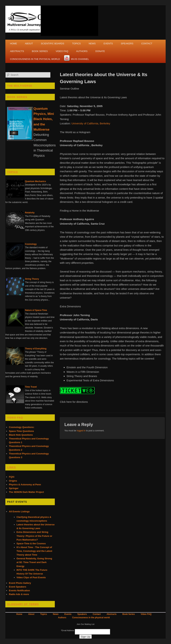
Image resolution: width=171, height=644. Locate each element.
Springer (14, 488)
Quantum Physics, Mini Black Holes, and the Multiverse (44, 119)
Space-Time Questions (21, 431)
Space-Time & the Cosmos (31, 543)
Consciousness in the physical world (35, 59)
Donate (100, 51)
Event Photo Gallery (20, 583)
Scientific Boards (53, 44)
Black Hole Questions (21, 435)
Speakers (127, 44)
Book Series (40, 51)
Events (108, 44)
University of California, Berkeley (91, 123)
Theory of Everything (36, 349)
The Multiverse (20, 86)
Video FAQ (62, 51)
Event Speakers (18, 587)
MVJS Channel (80, 59)
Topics (76, 44)
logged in (81, 431)
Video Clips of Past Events (31, 577)
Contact (147, 44)
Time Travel (31, 387)
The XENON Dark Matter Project (26, 492)
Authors (82, 51)
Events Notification (19, 590)
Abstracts (17, 51)
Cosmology (31, 244)
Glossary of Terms (23, 604)
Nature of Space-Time (36, 310)
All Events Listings (19, 512)
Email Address (68, 630)
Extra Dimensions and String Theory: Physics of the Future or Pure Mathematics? (34, 536)
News (92, 44)
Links (12, 467)
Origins (13, 481)
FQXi (12, 477)
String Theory (32, 279)
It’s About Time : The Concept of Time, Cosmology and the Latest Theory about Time (34, 551)
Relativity (30, 213)
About (29, 44)
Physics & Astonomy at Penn (25, 485)
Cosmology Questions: (22, 427)
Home (13, 44)
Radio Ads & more (19, 594)
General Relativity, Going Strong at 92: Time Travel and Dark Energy (34, 562)
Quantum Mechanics (35, 181)
